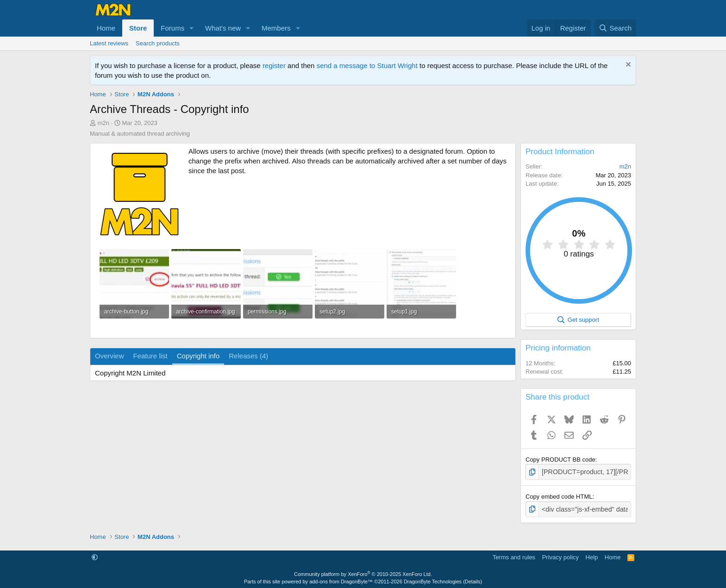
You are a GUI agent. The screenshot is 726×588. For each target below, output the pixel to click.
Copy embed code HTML (559, 496)
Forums (172, 28)
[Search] (615, 28)
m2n (103, 123)
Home (106, 28)
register (274, 66)
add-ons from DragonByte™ (341, 580)
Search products (158, 43)
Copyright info (198, 356)
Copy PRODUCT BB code (560, 460)
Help (592, 555)
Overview (110, 356)
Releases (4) (248, 356)
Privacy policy (560, 555)
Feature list (150, 356)
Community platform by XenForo (363, 573)
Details (473, 580)
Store (138, 28)
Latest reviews (109, 43)
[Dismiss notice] (627, 66)
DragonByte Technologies (433, 580)
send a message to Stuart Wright (367, 66)
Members (276, 28)
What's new (223, 28)
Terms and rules (514, 555)
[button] (192, 28)
